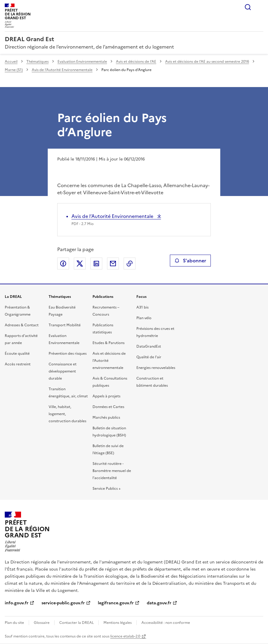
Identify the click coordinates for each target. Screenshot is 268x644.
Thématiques (38, 62)
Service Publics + (107, 489)
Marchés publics (106, 417)
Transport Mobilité (65, 325)
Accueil (11, 62)
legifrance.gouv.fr (116, 603)
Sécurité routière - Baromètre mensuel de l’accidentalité (112, 471)
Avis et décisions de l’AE (136, 62)
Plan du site (14, 623)
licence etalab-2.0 (125, 636)
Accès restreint (18, 364)
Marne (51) (14, 70)
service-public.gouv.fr (63, 603)
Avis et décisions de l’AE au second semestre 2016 (207, 62)
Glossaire (42, 623)
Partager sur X (80, 264)
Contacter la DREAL (76, 623)
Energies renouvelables (156, 368)
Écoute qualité (17, 354)
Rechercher (248, 7)
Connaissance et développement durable (63, 371)
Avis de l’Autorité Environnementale (62, 70)
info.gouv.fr (17, 603)
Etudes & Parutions (109, 343)
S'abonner (190, 261)
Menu (260, 7)
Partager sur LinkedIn (96, 264)
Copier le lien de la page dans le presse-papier (130, 264)
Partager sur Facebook (63, 264)
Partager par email (113, 264)
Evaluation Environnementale (82, 62)
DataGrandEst (149, 346)
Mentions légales (118, 623)
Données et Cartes (108, 407)
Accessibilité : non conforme (166, 623)
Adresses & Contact (22, 325)
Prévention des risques (68, 354)
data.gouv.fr (159, 603)
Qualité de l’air (149, 357)
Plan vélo (144, 318)
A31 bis (142, 307)
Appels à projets (106, 396)
